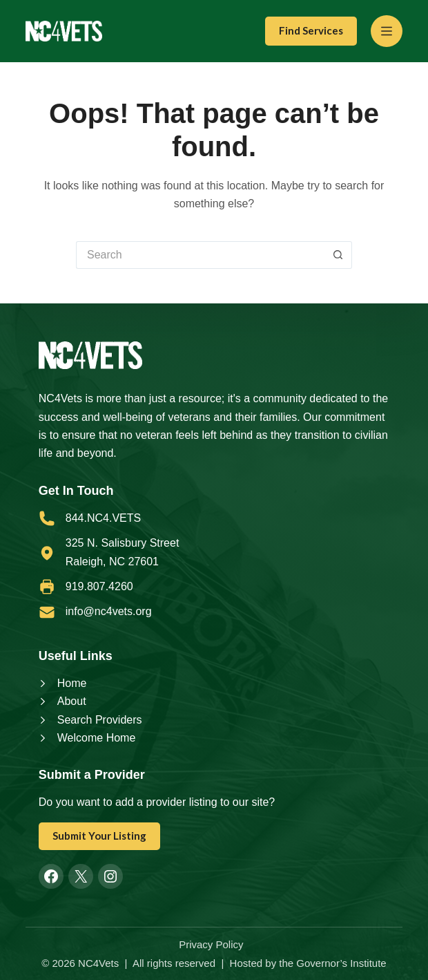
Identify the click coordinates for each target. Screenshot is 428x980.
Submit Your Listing (99, 836)
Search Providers (100, 720)
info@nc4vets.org (109, 611)
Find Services (311, 30)
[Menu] (387, 31)
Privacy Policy (211, 944)
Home (72, 683)
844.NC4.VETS (103, 518)
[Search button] (338, 255)
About (72, 701)
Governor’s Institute (341, 963)
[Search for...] (200, 255)
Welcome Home (97, 738)
